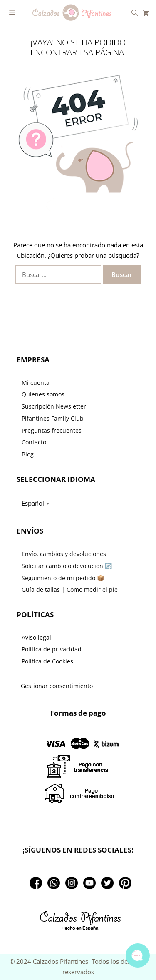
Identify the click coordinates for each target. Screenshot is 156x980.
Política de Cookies (47, 661)
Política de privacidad (52, 649)
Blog (28, 454)
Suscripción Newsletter (54, 406)
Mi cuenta (36, 383)
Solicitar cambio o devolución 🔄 (67, 566)
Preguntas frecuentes (52, 430)
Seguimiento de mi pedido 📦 (63, 578)
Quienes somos (43, 394)
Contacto (34, 442)
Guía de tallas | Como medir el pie (70, 590)
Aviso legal (36, 637)
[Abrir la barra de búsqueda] (135, 12)
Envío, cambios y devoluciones (64, 554)
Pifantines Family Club (53, 418)
